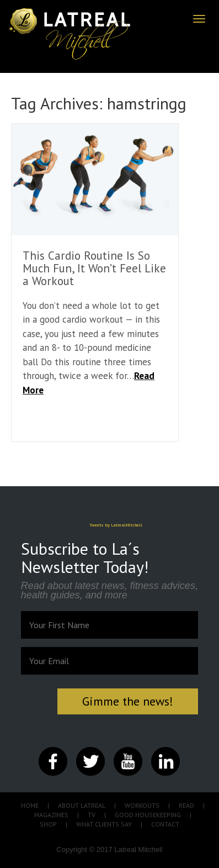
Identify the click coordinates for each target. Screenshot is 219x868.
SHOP (48, 824)
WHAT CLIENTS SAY (104, 824)
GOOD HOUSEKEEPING (148, 815)
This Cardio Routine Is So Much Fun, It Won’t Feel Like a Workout (94, 268)
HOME (30, 805)
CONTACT (165, 824)
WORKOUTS (142, 805)
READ (186, 805)
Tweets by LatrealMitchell (116, 525)
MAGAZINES (51, 815)
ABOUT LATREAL (82, 805)
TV (92, 815)
